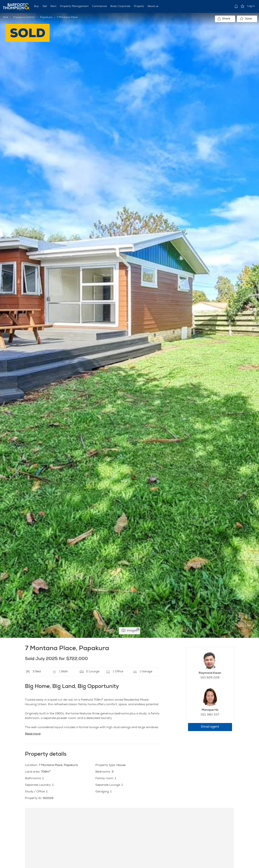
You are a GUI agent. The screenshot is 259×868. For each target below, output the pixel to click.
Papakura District (24, 17)
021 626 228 (210, 678)
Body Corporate (120, 6)
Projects (139, 6)
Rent (53, 6)
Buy (37, 6)
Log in (251, 6)
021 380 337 (210, 715)
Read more (33, 734)
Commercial (99, 6)
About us (153, 6)
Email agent (210, 727)
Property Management (74, 6)
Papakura (46, 17)
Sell (45, 6)
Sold (5, 17)
